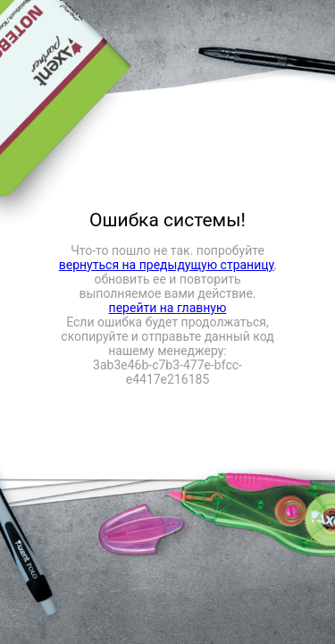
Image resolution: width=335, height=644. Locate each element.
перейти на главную (168, 308)
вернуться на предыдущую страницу (167, 265)
